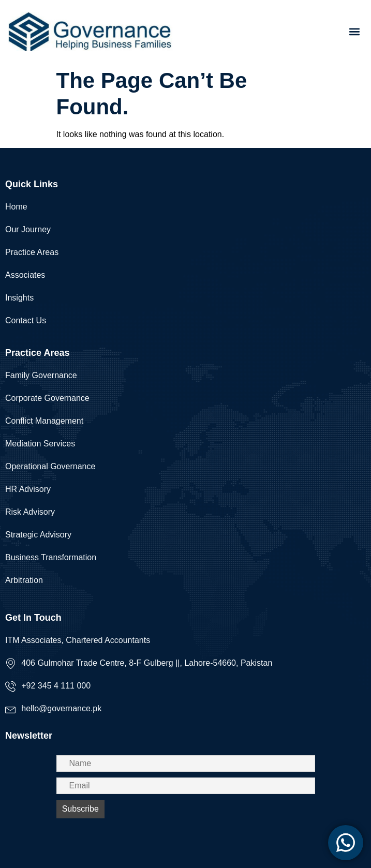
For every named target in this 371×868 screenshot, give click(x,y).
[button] (355, 31)
